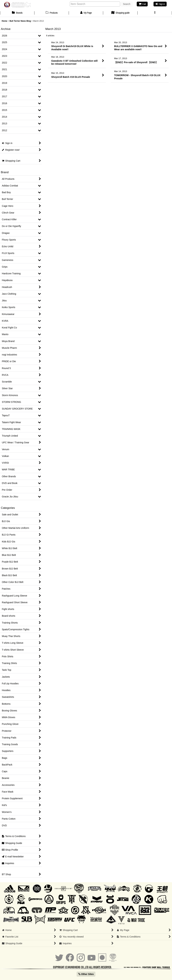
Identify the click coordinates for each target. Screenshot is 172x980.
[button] (155, 13)
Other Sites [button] (86, 974)
